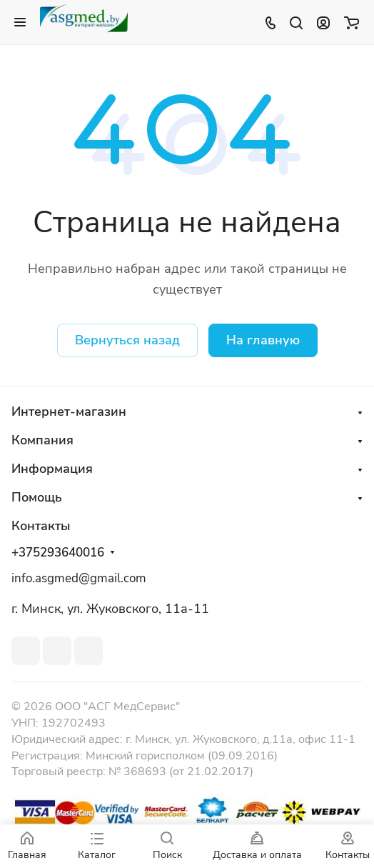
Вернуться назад (127, 340)
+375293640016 (58, 553)
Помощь (37, 497)
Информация (52, 469)
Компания (42, 440)
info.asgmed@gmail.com (79, 578)
